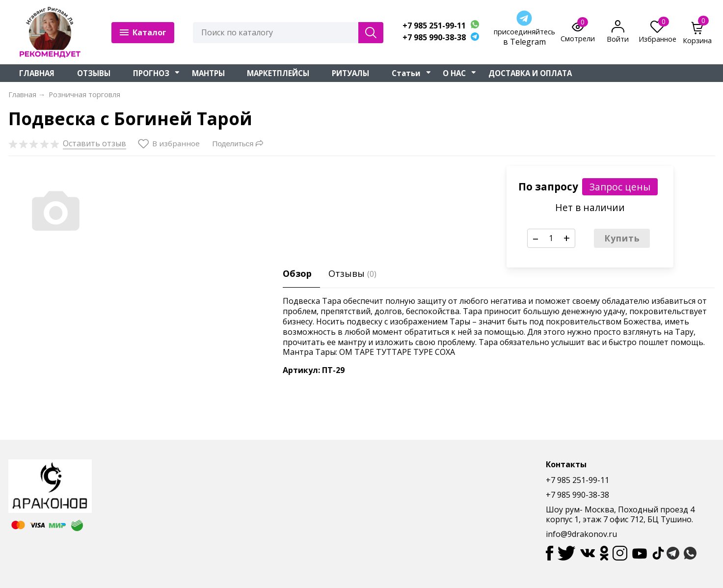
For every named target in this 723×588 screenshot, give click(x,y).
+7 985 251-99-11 (434, 26)
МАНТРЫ (208, 73)
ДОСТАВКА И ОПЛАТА (530, 73)
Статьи (406, 73)
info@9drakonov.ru (581, 534)
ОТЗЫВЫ (94, 73)
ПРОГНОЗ (151, 73)
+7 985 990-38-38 (434, 38)
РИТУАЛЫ (350, 73)
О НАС (454, 73)
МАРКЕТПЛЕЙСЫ (278, 73)
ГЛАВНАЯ (37, 73)
